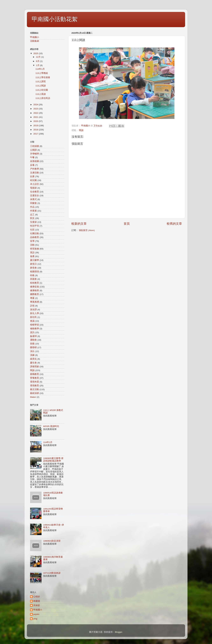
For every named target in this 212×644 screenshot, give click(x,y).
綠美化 (33, 359)
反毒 (32, 165)
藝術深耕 (35, 393)
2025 (36, 53)
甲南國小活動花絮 (55, 19)
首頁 (127, 224)
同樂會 (33, 203)
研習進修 (35, 249)
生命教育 (35, 192)
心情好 (37, 597)
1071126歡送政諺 (52, 573)
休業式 (33, 199)
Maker (33, 397)
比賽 (32, 176)
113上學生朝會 (43, 77)
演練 (32, 355)
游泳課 (33, 310)
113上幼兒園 (42, 90)
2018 (36, 130)
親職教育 (35, 374)
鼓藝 (32, 344)
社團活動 (35, 233)
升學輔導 (35, 154)
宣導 (32, 241)
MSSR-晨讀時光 (51, 426)
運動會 (33, 340)
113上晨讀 (41, 94)
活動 (32, 245)
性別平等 (35, 226)
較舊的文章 (174, 224)
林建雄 (37, 601)
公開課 (33, 150)
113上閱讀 (41, 86)
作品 (32, 207)
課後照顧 (35, 367)
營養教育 (35, 378)
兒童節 (33, 222)
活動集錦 (35, 41)
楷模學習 (35, 325)
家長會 (33, 268)
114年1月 (40, 69)
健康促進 (35, 287)
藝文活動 (35, 389)
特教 (32, 275)
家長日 (33, 264)
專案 (32, 298)
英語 (32, 253)
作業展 (33, 211)
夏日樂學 (35, 260)
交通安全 (35, 196)
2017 (36, 134)
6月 (38, 61)
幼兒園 (33, 180)
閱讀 (81, 130)
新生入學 (35, 313)
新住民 (33, 317)
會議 (32, 321)
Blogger (119, 632)
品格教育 (35, 237)
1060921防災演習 (52, 541)
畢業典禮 (35, 302)
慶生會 (33, 363)
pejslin (36, 614)
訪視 (32, 306)
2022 (36, 113)
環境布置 (35, 382)
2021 (36, 117)
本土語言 (35, 184)
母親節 (33, 188)
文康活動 (35, 173)
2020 (36, 121)
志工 (32, 215)
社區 (32, 230)
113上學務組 (42, 73)
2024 (36, 105)
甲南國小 (35, 37)
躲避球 (33, 336)
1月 (38, 65)
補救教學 (35, 329)
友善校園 (35, 161)
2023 (36, 109)
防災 (32, 218)
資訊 (32, 332)
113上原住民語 (43, 98)
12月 (39, 57)
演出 (32, 351)
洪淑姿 (37, 605)
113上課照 (41, 82)
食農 (32, 256)
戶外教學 (35, 169)
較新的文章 (79, 224)
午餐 (32, 157)
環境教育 (35, 386)
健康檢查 (35, 290)
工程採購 (35, 146)
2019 (36, 126)
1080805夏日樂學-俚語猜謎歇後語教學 (53, 460)
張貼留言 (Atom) (87, 230)
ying (35, 619)
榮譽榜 (33, 347)
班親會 (33, 279)
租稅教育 (35, 283)
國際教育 (35, 294)
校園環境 (35, 272)
